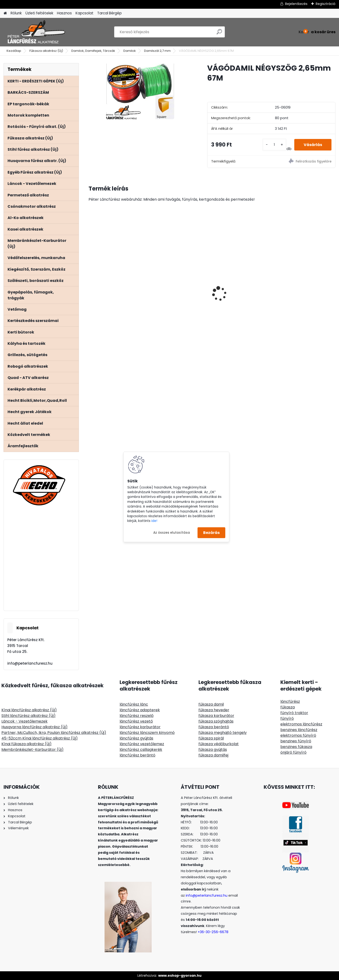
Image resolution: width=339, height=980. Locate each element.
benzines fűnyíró (296, 741)
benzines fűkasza (296, 747)
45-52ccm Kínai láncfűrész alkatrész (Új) (40, 738)
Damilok (130, 51)
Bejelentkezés (296, 4)
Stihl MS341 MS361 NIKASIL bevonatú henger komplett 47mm (179, 292)
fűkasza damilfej (213, 755)
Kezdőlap (14, 51)
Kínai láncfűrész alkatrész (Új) (29, 710)
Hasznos (64, 13)
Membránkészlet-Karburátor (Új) (32, 750)
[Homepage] (5, 13)
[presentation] (91, 285)
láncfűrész (290, 701)
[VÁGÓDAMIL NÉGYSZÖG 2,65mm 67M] (140, 91)
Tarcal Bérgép (109, 13)
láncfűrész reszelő (137, 716)
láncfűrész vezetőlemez (142, 744)
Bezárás (211, 533)
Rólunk (16, 13)
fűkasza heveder (214, 710)
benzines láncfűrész (299, 730)
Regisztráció (326, 4)
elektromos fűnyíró (298, 735)
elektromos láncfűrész (301, 724)
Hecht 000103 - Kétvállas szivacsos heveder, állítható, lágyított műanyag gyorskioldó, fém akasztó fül (243, 313)
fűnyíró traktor (294, 713)
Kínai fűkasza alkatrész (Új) (26, 744)
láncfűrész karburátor (140, 727)
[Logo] (36, 32)
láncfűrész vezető (136, 721)
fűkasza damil (211, 704)
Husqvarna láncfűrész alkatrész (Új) (34, 727)
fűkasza (288, 707)
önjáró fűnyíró (293, 752)
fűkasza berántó (214, 727)
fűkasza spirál (211, 738)
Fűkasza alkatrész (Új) (46, 51)
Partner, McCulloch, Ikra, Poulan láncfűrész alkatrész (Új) (54, 733)
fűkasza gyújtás (213, 750)
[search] (219, 34)
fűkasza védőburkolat (219, 744)
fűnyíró (287, 718)
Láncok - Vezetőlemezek (24, 721)
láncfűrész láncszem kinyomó (147, 733)
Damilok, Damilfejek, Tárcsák (93, 51)
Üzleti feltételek (39, 13)
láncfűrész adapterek (140, 710)
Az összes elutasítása (172, 532)
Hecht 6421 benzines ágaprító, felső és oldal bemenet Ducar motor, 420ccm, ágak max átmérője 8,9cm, (113, 280)
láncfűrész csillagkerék (141, 750)
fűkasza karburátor (216, 716)
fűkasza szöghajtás (216, 721)
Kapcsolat (85, 13)
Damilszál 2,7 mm (157, 51)
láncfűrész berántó (137, 755)
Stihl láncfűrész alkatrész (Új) (28, 716)
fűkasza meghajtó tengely (223, 733)
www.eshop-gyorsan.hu (180, 976)
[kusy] (274, 145)
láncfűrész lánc (134, 704)
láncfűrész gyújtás (136, 738)
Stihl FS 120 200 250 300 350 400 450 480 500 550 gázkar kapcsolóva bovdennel (305, 279)
